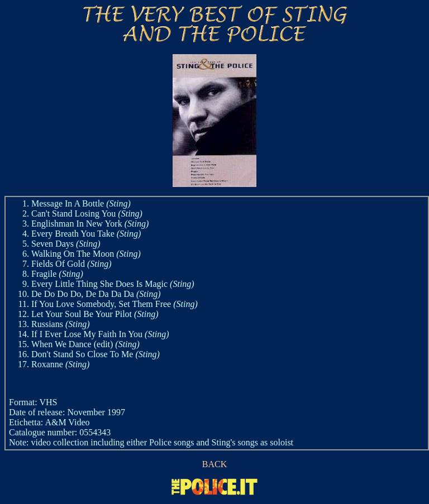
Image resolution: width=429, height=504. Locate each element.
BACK (214, 464)
